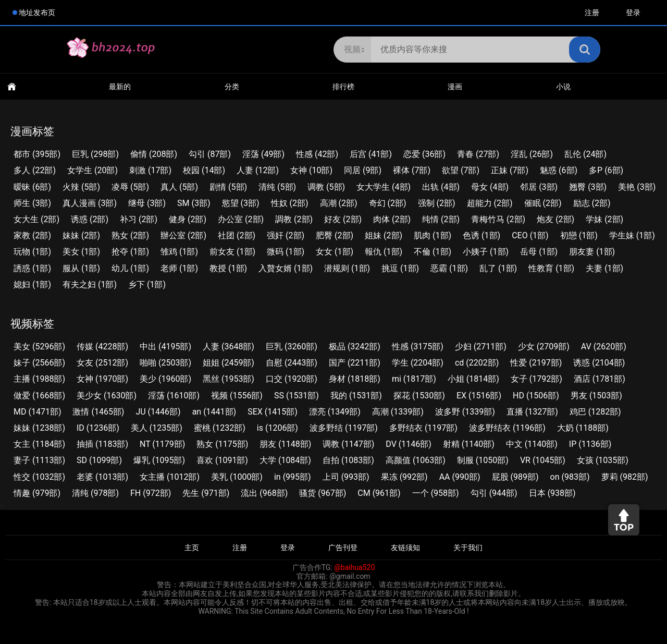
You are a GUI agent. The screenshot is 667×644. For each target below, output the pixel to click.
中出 (165, 347)
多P (606, 170)
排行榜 (343, 87)
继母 (147, 203)
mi (414, 379)
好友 (343, 219)
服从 (81, 268)
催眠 (543, 203)
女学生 (92, 170)
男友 (596, 396)
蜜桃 (220, 428)
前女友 (232, 252)
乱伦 (585, 154)
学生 (418, 363)
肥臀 (335, 235)
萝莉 (625, 477)
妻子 (39, 460)
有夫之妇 (90, 284)
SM (194, 203)
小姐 (473, 379)
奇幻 (388, 203)
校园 (204, 170)
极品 (355, 347)
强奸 (286, 235)
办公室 (241, 219)
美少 (165, 379)
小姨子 (486, 252)
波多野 (465, 412)
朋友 (285, 444)
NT (162, 444)
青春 (478, 154)
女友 (102, 363)
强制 (437, 203)
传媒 (102, 347)
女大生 (36, 219)
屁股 (515, 477)
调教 (326, 187)
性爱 (536, 363)
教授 (228, 268)
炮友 (555, 219)
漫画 (455, 87)
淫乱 (532, 154)
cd (477, 363)
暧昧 (32, 187)
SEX (273, 412)
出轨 (441, 187)
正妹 (510, 170)
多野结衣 (423, 428)
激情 (98, 412)
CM (379, 493)
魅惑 (559, 170)
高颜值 (416, 460)
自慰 (292, 363)
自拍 (348, 460)
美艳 (637, 187)
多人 (35, 170)
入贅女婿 (286, 268)
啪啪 (165, 363)
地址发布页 (37, 13)
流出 (264, 493)
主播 (39, 379)
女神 (311, 170)
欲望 (461, 170)
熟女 (130, 235)
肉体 (392, 219)
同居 (363, 170)
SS (297, 396)
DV (409, 444)
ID (98, 428)
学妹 (604, 219)
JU (158, 412)
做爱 (39, 396)
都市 (37, 154)
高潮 (339, 203)
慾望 (241, 203)
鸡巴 (595, 412)
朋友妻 (592, 252)
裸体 (412, 170)
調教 (294, 219)
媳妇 (32, 284)
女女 (335, 252)
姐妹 (384, 235)
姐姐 (228, 363)
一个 (436, 493)
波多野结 (344, 428)
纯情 (441, 219)
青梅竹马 (498, 219)
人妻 (258, 170)
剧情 (228, 187)
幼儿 (130, 268)
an (214, 412)
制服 (483, 460)
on (570, 477)
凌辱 (130, 187)
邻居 (539, 187)
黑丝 (228, 379)
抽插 (102, 444)
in (293, 477)
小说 (563, 87)
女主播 (170, 477)
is (277, 428)
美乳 (237, 477)
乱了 (498, 268)
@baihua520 (354, 567)
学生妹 (632, 235)
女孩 (603, 460)
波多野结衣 (507, 428)
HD (536, 396)
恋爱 (424, 154)
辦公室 (183, 235)
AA (460, 477)
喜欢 (222, 460)
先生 (206, 493)
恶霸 (449, 268)
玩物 (32, 252)
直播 (532, 412)
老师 (179, 268)
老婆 (102, 477)
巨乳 (95, 154)
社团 (237, 235)
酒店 (600, 379)
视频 (237, 396)
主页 (192, 548)
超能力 (490, 203)
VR (543, 460)
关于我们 (468, 548)
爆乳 (159, 460)
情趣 (37, 493)
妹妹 (81, 235)
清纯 (277, 187)
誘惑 (32, 268)
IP (590, 444)
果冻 (404, 477)
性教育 (551, 268)
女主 (39, 444)
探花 (419, 396)
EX (479, 396)
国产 (355, 363)
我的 (356, 396)
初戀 (579, 235)
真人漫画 (90, 203)
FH (151, 493)
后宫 (371, 154)
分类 (232, 87)
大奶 (583, 428)
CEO (530, 235)
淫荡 (263, 154)
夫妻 (604, 268)
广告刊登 (343, 548)
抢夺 (130, 252)
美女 (81, 252)
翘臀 (588, 187)
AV (604, 347)
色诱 (481, 235)
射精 (469, 444)
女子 (536, 379)
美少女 (107, 396)
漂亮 (335, 412)
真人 (179, 187)
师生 (32, 203)
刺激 (150, 170)
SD (99, 460)
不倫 (433, 252)
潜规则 (347, 268)
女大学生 (384, 187)
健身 (188, 219)
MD (37, 412)
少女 (544, 347)
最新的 (120, 87)
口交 (292, 379)
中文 (532, 444)
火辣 (81, 187)
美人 (157, 428)
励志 (592, 203)
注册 (592, 13)
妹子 (39, 363)
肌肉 (433, 235)
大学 (285, 460)
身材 (355, 379)
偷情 (154, 154)
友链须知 (405, 548)
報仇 (384, 252)
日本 (552, 493)
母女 (490, 187)
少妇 (481, 347)
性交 (39, 477)
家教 (32, 235)
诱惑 (90, 219)
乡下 (147, 284)
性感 (317, 154)
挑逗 (400, 268)
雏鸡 (179, 252)
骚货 (323, 493)
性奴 (290, 203)
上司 (346, 477)
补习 (139, 219)
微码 (286, 252)
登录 (633, 13)
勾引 (210, 154)
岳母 (539, 252)
